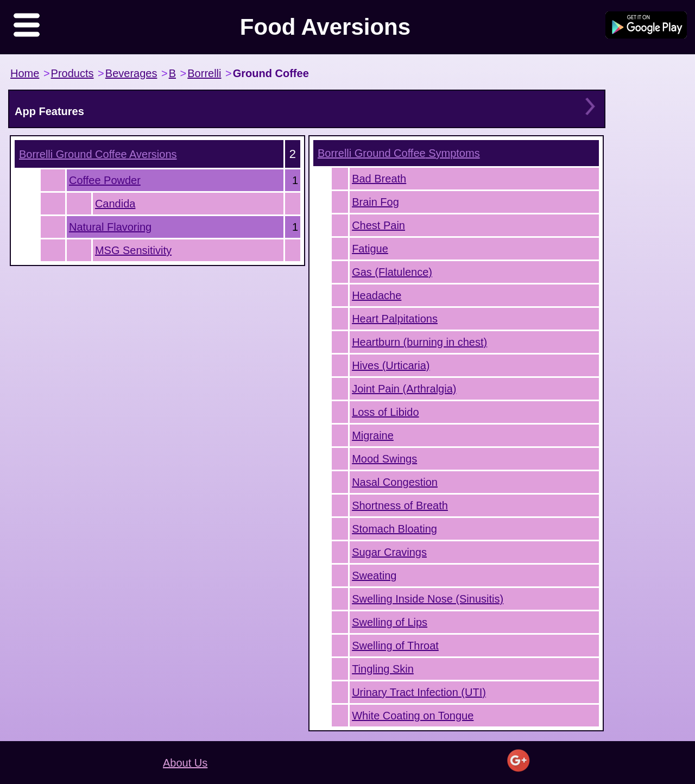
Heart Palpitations (395, 319)
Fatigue (370, 249)
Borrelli (204, 73)
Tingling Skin (383, 669)
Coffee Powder (105, 180)
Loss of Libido (385, 412)
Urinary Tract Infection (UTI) (419, 692)
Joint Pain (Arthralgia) (404, 389)
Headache (377, 295)
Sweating (374, 576)
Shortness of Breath (400, 505)
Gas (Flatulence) (392, 272)
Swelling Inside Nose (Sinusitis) (428, 599)
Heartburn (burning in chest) (419, 342)
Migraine (373, 435)
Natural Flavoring (110, 227)
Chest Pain (378, 225)
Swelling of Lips (390, 622)
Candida (115, 204)
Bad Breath (379, 179)
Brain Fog (375, 202)
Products (72, 73)
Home (25, 73)
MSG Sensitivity (133, 250)
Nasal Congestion (395, 482)
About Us (185, 763)
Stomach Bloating (394, 529)
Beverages (131, 73)
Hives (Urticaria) (391, 365)
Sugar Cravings (389, 552)
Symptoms (399, 153)
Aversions (98, 154)
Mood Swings (384, 459)
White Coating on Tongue (413, 716)
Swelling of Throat (395, 646)
